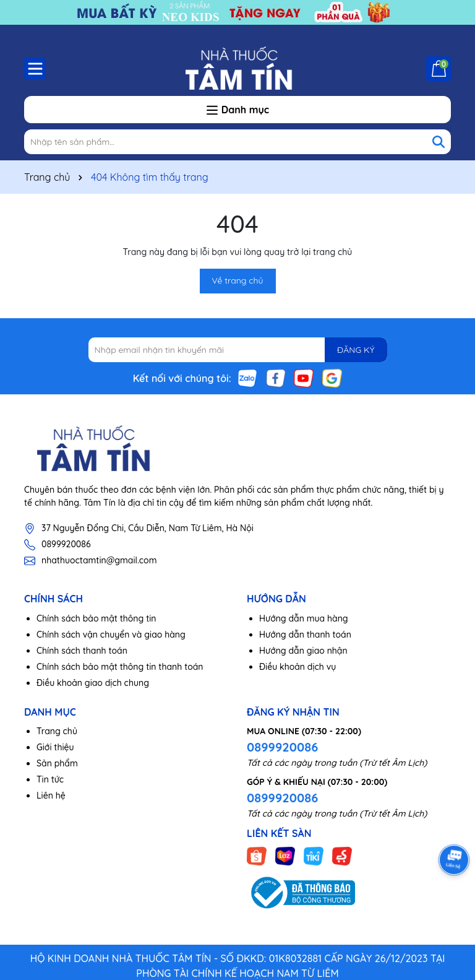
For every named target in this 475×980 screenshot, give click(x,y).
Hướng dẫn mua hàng (304, 618)
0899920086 (66, 544)
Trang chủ (57, 731)
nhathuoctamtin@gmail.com (99, 560)
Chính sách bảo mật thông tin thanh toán (120, 667)
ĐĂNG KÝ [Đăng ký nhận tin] (356, 350)
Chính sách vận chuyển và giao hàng (111, 635)
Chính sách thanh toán (82, 651)
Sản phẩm (57, 763)
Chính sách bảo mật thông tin (96, 618)
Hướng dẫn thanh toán (305, 635)
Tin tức (50, 779)
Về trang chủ (238, 280)
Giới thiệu (55, 747)
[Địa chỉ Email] (238, 350)
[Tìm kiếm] (439, 142)
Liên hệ (51, 796)
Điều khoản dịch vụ (297, 667)
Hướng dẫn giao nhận (303, 651)
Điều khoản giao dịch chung (93, 683)
